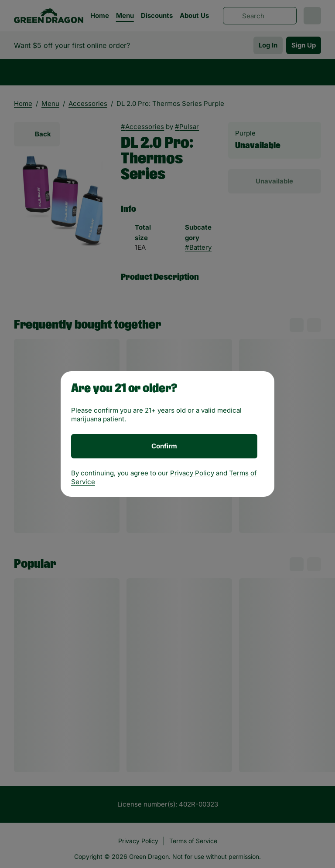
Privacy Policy (192, 473)
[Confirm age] (164, 446)
